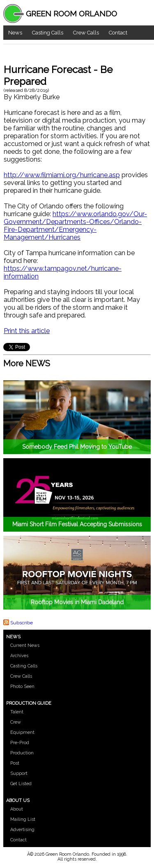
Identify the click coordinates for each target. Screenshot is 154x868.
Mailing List (23, 819)
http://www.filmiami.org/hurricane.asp (62, 175)
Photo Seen (22, 686)
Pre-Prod (20, 743)
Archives (19, 656)
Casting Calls (48, 33)
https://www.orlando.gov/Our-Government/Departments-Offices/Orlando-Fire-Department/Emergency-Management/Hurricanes (75, 226)
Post (15, 763)
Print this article (27, 331)
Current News (25, 645)
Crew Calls (86, 33)
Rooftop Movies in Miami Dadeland (77, 602)
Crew (16, 722)
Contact (118, 33)
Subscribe (22, 622)
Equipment (22, 732)
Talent (17, 712)
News (15, 33)
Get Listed (21, 784)
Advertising (22, 830)
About (17, 809)
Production (22, 753)
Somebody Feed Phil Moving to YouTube (77, 447)
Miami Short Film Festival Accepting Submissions (77, 524)
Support (19, 773)
